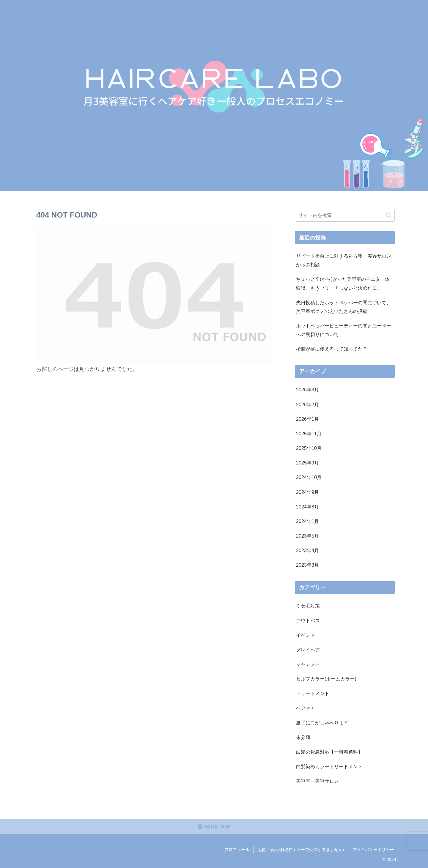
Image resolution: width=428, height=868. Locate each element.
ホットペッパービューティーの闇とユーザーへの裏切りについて (344, 330)
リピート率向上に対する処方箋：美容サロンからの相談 (344, 260)
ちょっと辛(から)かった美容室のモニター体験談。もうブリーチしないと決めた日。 (343, 283)
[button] (389, 215)
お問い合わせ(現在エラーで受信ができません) (301, 850)
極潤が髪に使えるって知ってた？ (332, 349)
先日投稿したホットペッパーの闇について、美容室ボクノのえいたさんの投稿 (344, 307)
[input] (345, 215)
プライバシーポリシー (373, 850)
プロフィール (237, 850)
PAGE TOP (214, 827)
